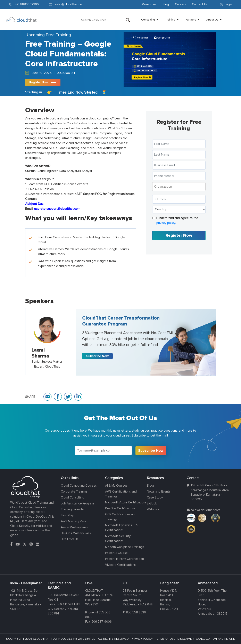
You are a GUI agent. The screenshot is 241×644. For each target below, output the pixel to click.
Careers (180, 4)
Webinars (153, 509)
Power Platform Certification (124, 559)
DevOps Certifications (120, 508)
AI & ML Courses (116, 486)
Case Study (155, 497)
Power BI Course (116, 553)
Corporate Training (74, 492)
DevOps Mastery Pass (76, 533)
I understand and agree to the (177, 220)
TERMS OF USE (165, 639)
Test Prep (68, 515)
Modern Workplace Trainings (125, 547)
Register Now (39, 82)
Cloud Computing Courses (79, 486)
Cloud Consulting (73, 497)
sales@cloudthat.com (205, 510)
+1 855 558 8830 (134, 612)
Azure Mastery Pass (74, 527)
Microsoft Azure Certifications (126, 502)
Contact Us (200, 4)
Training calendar (73, 509)
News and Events (159, 492)
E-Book (152, 503)
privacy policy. (166, 223)
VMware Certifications (120, 565)
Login (226, 4)
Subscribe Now (97, 356)
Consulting (148, 19)
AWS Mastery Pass (73, 521)
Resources (149, 4)
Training (170, 19)
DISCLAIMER (186, 639)
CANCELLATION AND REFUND (216, 639)
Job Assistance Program (77, 503)
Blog (166, 4)
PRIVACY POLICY (142, 639)
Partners (191, 19)
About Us (212, 19)
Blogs (151, 486)
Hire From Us (70, 539)
